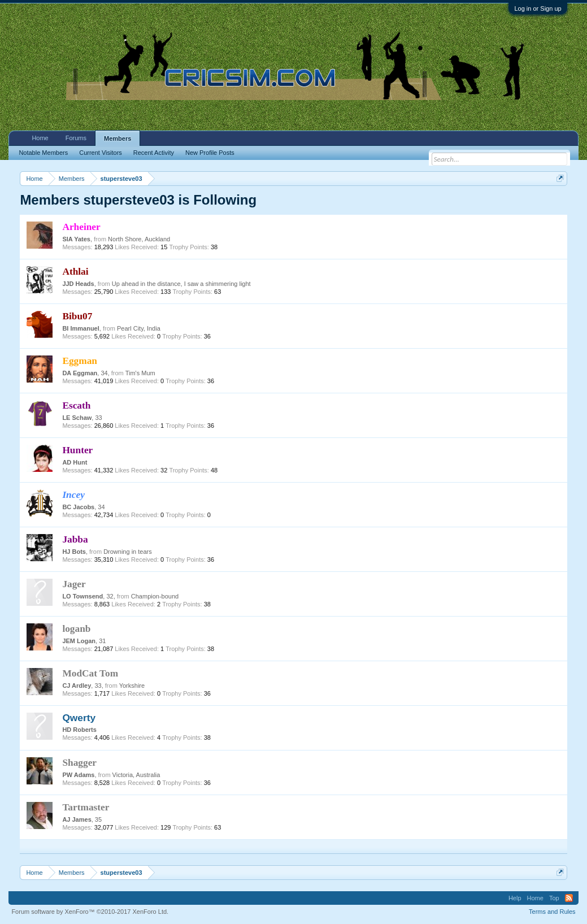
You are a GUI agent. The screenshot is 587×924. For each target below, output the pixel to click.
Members (118, 138)
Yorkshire (132, 686)
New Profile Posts (210, 153)
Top (554, 898)
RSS (569, 898)
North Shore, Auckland (139, 239)
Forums (76, 138)
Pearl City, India (139, 328)
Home (40, 138)
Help (515, 898)
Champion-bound (155, 596)
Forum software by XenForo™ (90, 912)
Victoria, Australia (136, 775)
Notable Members (43, 153)
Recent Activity (154, 153)
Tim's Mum (140, 373)
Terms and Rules (552, 912)
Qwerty (79, 718)
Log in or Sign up (538, 8)
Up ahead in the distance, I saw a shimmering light (181, 284)
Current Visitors (101, 153)
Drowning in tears (128, 552)
